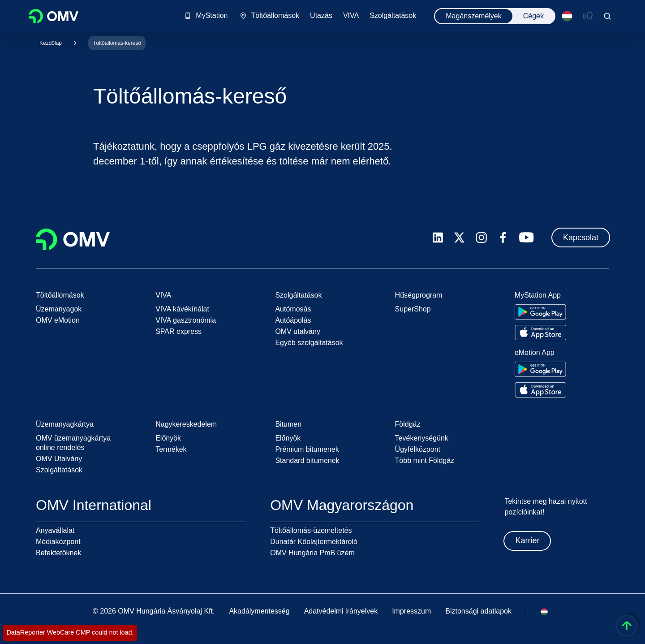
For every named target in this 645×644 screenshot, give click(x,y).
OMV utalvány (297, 331)
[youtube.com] (527, 238)
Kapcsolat (581, 238)
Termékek (171, 449)
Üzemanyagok (59, 309)
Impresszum (411, 611)
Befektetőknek (58, 553)
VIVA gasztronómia (186, 320)
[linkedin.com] (438, 238)
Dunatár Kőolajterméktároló (314, 542)
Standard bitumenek (307, 460)
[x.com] (460, 238)
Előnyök (168, 438)
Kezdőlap (51, 43)
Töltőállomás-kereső (117, 43)
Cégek (533, 16)
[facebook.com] (503, 238)
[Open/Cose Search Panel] (607, 16)
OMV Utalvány (59, 459)
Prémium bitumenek (307, 449)
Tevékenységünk (422, 438)
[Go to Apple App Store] (540, 333)
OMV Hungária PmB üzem (312, 553)
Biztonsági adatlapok (478, 611)
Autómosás (293, 309)
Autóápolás (293, 320)
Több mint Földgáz (425, 460)
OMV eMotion (58, 320)
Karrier (527, 540)
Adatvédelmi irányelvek (341, 611)
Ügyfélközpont (418, 449)
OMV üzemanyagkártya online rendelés (73, 443)
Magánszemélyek (474, 16)
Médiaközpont (58, 542)
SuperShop (413, 309)
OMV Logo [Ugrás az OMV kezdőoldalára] (54, 16)
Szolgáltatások (59, 470)
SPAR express (178, 331)
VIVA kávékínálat (182, 309)
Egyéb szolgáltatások (309, 343)
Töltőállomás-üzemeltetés (311, 530)
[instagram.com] (481, 238)
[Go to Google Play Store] (540, 312)
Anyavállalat (55, 530)
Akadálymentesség (259, 611)
